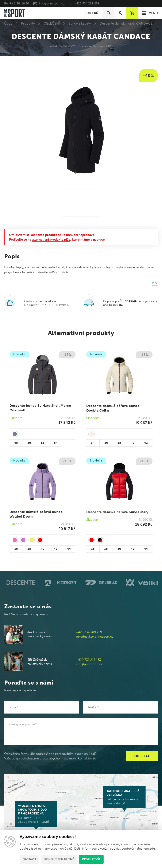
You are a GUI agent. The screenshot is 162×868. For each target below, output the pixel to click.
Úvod (8, 23)
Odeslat (142, 756)
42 (146, 443)
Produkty (28, 23)
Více (155, 283)
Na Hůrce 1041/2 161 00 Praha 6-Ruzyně (36, 814)
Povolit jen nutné (59, 859)
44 (69, 549)
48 (16, 443)
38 (119, 443)
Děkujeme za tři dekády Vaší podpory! (124, 797)
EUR (88, 13)
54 (56, 443)
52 (42, 443)
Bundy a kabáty (80, 23)
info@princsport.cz (52, 3)
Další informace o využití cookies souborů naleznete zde (115, 849)
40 (132, 443)
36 (106, 443)
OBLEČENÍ (52, 23)
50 (29, 443)
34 (93, 443)
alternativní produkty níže (51, 240)
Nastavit (29, 859)
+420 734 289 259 (87, 3)
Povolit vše (91, 859)
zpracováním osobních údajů (76, 754)
